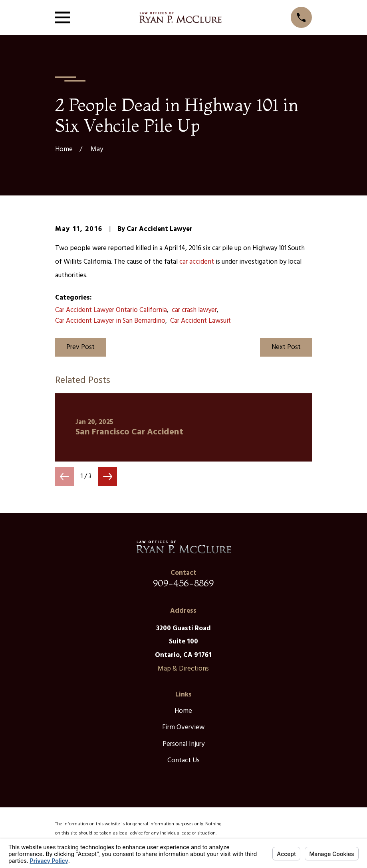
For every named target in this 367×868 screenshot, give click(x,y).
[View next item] (108, 476)
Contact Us (183, 760)
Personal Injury (183, 744)
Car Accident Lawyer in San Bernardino (110, 321)
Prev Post (80, 347)
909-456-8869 (183, 583)
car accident (197, 262)
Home (183, 711)
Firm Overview (183, 727)
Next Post (286, 347)
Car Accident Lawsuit (200, 321)
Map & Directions (183, 669)
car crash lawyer (194, 310)
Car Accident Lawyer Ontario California (111, 310)
